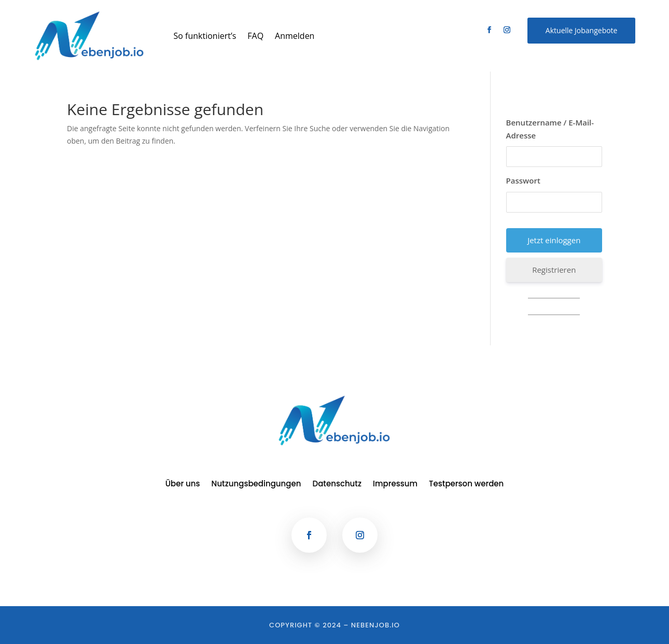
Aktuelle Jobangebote (582, 30)
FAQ (255, 36)
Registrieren (554, 270)
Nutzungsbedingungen (256, 485)
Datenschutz (337, 485)
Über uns (183, 485)
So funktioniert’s (205, 36)
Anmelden (295, 36)
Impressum (395, 485)
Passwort (523, 180)
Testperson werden (466, 485)
